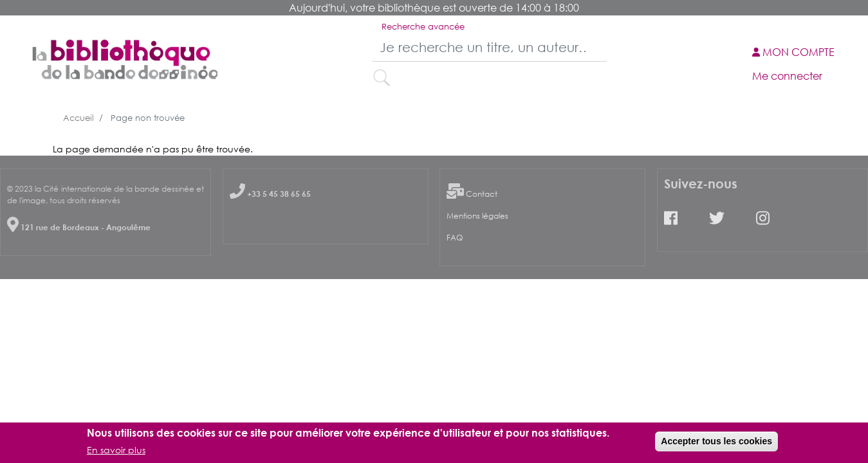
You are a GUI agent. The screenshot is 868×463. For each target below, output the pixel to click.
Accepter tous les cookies (716, 444)
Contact (482, 194)
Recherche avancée (423, 26)
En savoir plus (116, 452)
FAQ (455, 238)
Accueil (78, 118)
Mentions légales (477, 216)
